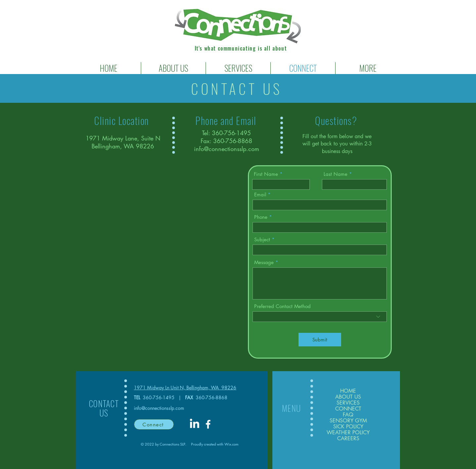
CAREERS (348, 439)
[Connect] (154, 424)
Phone (261, 217)
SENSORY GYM (348, 421)
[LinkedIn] (195, 424)
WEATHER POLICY (348, 433)
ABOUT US (348, 397)
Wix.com (231, 444)
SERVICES (348, 403)
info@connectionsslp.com (227, 149)
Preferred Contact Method (282, 306)
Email (260, 195)
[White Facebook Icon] (208, 424)
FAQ (348, 415)
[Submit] (320, 340)
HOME (348, 391)
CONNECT (348, 409)
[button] (238, 68)
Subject (262, 239)
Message (264, 262)
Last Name (336, 174)
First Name (266, 174)
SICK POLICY (348, 427)
